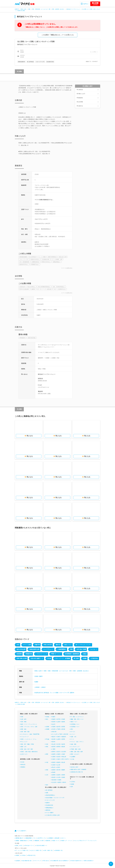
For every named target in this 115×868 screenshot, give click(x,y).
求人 (21, 846)
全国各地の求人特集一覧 (77, 772)
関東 (71, 649)
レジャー (73, 734)
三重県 (54, 749)
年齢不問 (37, 645)
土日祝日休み (94, 658)
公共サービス (24, 754)
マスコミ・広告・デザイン (77, 742)
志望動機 (50, 838)
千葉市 (61, 734)
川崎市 (58, 737)
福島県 (63, 722)
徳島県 (54, 770)
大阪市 (58, 759)
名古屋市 (64, 752)
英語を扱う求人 (32, 855)
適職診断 (37, 841)
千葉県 (58, 729)
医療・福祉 (24, 729)
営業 (29, 9)
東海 (47, 747)
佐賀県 (58, 775)
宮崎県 (63, 777)
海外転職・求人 (59, 850)
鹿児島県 (54, 780)
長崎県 (63, 775)
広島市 (58, 767)
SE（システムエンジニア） (84, 645)
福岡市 (60, 782)
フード (72, 739)
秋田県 (54, 722)
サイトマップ (38, 861)
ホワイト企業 (27, 645)
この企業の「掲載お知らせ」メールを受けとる (58, 35)
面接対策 (48, 841)
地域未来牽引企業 (34, 649)
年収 (31, 841)
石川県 (58, 744)
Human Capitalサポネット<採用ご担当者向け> (82, 861)
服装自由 (48, 810)
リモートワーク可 (64, 693)
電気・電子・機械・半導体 (27, 744)
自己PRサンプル (42, 838)
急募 (47, 793)
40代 (18, 645)
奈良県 (58, 757)
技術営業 (19, 654)
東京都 (63, 729)
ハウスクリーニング (42, 654)
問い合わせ (46, 861)
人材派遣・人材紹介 (40, 687)
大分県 (58, 777)
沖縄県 (60, 780)
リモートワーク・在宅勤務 (62, 658)
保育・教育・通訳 (25, 732)
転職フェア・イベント (67, 841)
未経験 (85, 658)
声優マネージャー (56, 654)
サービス (73, 732)
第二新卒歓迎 (45, 693)
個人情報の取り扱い (27, 861)
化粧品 (85, 654)
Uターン (64, 838)
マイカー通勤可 (50, 813)
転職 (17, 846)
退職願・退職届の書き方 (22, 841)
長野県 (63, 739)
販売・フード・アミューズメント (29, 724)
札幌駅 (36, 682)
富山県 (54, 744)
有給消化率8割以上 (51, 795)
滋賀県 (54, 754)
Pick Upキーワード (29, 846)
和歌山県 (64, 757)
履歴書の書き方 (19, 838)
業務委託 (23, 767)
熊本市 (64, 782)
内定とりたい (68, 645)
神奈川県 (54, 732)
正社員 (49, 658)
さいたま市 (55, 734)
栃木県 (58, 727)
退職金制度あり (50, 808)
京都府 (58, 754)
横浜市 (54, 737)
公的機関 (73, 757)
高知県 (54, 772)
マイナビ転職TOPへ (22, 831)
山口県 (58, 765)
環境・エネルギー (75, 754)
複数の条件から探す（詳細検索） (79, 769)
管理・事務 (24, 722)
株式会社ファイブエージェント (74, 9)
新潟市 (54, 742)
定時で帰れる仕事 (22, 658)
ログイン (86, 4)
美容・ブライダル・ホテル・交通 (29, 727)
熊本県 (54, 777)
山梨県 (58, 739)
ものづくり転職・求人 (36, 850)
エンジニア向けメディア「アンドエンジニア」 (86, 841)
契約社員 (23, 765)
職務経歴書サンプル (31, 838)
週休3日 (58, 645)
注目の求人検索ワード (37, 658)
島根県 (58, 762)
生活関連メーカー (75, 727)
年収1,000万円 (48, 645)
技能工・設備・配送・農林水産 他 (29, 752)
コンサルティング (75, 747)
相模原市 (64, 737)
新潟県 (54, 739)
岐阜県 (54, 747)
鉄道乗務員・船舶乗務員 (72, 654)
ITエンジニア (24, 742)
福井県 (63, 744)
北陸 (47, 744)
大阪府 (63, 754)
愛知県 (63, 747)
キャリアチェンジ (48, 649)
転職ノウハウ (56, 841)
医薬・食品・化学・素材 (27, 749)
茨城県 (54, 727)
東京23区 (66, 734)
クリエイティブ (25, 737)
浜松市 (58, 752)
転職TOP (17, 9)
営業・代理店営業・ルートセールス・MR (41, 9)
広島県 (54, 765)
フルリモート (94, 649)
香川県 (58, 770)
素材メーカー (74, 722)
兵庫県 (54, 757)
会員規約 (18, 861)
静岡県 (58, 747)
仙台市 (54, 724)
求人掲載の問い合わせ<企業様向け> (60, 861)
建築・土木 (24, 747)
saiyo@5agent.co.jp (43, 387)
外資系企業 (38, 693)
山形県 (58, 722)
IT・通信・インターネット (77, 717)
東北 (47, 719)
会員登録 (95, 4)
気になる (30, 436)
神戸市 (67, 759)
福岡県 (54, 775)
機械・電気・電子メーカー (77, 719)
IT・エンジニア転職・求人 (22, 850)
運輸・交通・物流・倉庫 (77, 752)
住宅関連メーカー (75, 724)
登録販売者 (29, 654)
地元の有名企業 (21, 649)
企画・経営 (24, 719)
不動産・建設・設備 (76, 749)
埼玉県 (54, 729)
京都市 (54, 759)
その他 (72, 759)
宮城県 (63, 719)
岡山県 (63, 762)
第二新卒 (76, 658)
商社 (72, 729)
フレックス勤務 (54, 693)
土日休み (73, 782)
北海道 (36, 676)
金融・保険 (73, 744)
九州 (47, 775)
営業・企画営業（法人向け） (58, 9)
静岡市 (54, 752)
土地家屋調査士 (62, 649)
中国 (47, 762)
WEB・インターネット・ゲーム (29, 739)
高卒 (72, 787)
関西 (47, 754)
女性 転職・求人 (49, 850)
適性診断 (57, 838)
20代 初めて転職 (81, 649)
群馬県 (63, 727)
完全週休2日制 (49, 805)
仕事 (42, 841)
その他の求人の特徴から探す (53, 815)
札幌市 (41, 676)
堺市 (63, 759)
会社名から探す (75, 767)
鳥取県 (54, 762)
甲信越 (48, 739)
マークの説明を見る (67, 268)
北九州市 (54, 782)
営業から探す (24, 9)
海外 (47, 785)
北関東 (48, 727)
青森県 (54, 719)
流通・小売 (73, 737)
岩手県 (58, 719)
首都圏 (48, 729)
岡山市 (54, 767)
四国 (47, 770)
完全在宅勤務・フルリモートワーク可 (55, 798)
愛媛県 (63, 770)
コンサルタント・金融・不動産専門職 (30, 734)
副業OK (72, 693)
